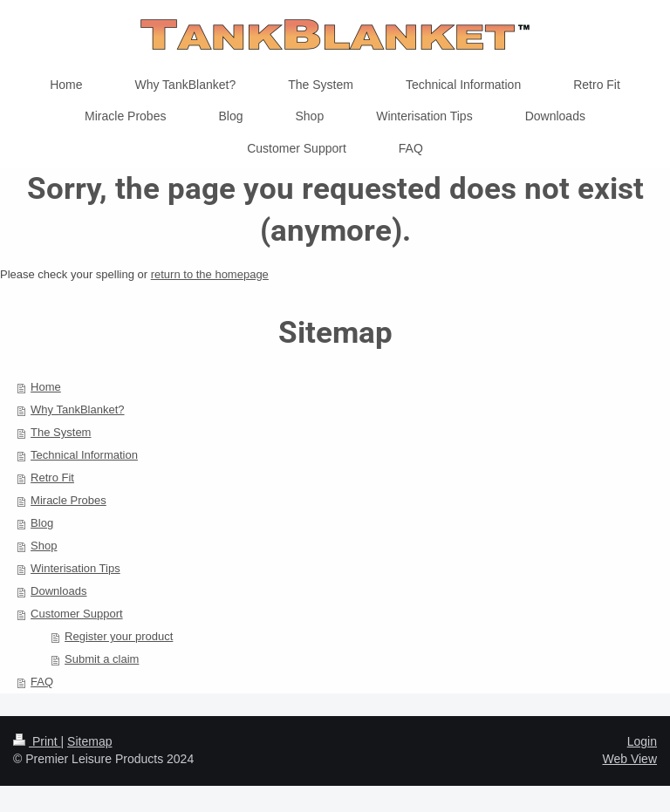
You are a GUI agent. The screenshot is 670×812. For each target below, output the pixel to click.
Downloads (58, 591)
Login (642, 741)
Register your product (119, 636)
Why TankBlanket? (77, 409)
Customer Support (77, 614)
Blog (42, 523)
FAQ (42, 682)
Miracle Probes (68, 500)
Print (37, 741)
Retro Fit (52, 478)
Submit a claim (102, 659)
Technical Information (84, 455)
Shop (44, 546)
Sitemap (89, 741)
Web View (629, 759)
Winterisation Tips (75, 568)
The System (61, 432)
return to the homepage (210, 274)
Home (46, 387)
